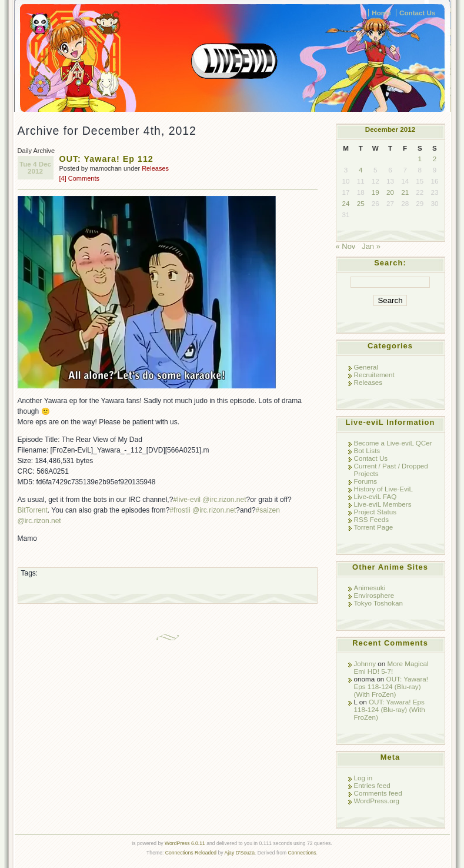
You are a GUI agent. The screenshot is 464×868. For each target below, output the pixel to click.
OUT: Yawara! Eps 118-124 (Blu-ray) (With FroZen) (391, 686)
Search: (390, 263)
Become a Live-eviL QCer (393, 443)
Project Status (375, 512)
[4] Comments (79, 178)
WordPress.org (377, 801)
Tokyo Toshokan (378, 603)
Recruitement (374, 375)
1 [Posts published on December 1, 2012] (420, 159)
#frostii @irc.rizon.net (203, 510)
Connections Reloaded (191, 853)
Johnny (365, 664)
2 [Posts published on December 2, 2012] (435, 159)
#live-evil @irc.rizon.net (209, 500)
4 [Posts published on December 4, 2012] (360, 170)
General (366, 367)
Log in (363, 778)
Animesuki (370, 588)
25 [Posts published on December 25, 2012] (361, 203)
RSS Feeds (372, 519)
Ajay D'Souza (239, 853)
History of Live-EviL (383, 489)
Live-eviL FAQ (375, 496)
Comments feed (378, 793)
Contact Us (418, 13)
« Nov (346, 246)
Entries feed (372, 785)
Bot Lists (367, 450)
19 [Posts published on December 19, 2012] (375, 192)
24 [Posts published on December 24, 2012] (346, 203)
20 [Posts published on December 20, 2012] (390, 192)
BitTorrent (33, 510)
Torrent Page (374, 527)
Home (381, 13)
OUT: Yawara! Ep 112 (106, 159)
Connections (302, 853)
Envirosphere (374, 595)
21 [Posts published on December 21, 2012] (405, 192)
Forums (366, 481)
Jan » (371, 246)
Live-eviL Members (383, 504)
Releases (155, 168)
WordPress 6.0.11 (185, 843)
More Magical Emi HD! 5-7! (391, 667)
